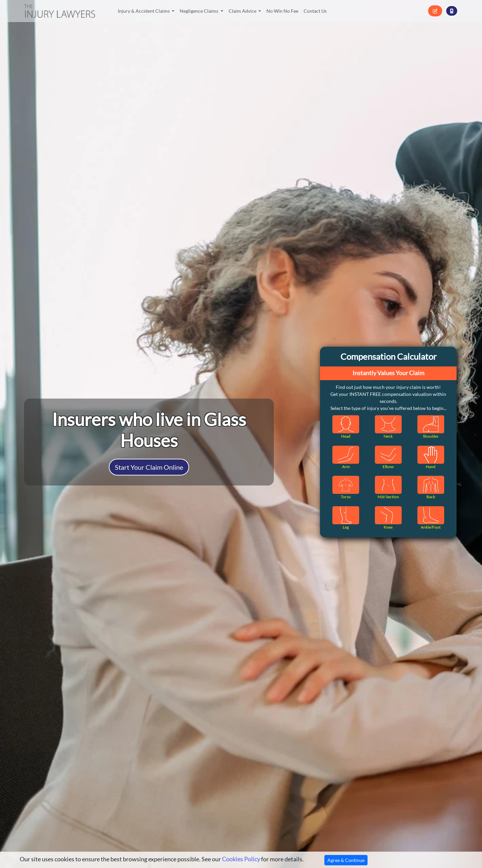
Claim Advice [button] (243, 11)
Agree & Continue (346, 860)
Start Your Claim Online (149, 467)
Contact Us (315, 11)
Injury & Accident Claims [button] (144, 11)
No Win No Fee (282, 11)
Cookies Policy (241, 859)
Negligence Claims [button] (199, 11)
